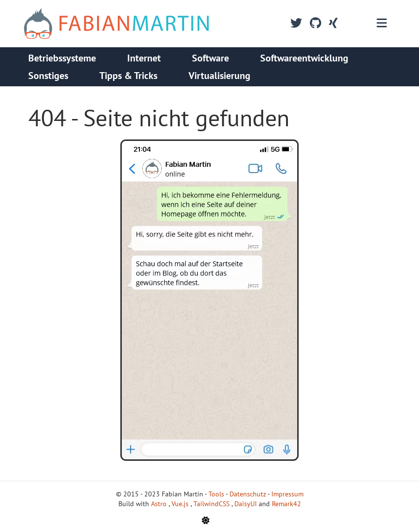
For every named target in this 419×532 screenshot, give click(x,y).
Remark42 (286, 504)
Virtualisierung (219, 76)
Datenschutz (248, 494)
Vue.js (181, 504)
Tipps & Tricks (128, 76)
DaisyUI (247, 504)
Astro (160, 504)
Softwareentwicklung (304, 58)
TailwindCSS (212, 504)
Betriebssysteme (62, 58)
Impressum (287, 494)
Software (210, 58)
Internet (144, 58)
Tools (216, 494)
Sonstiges (48, 76)
